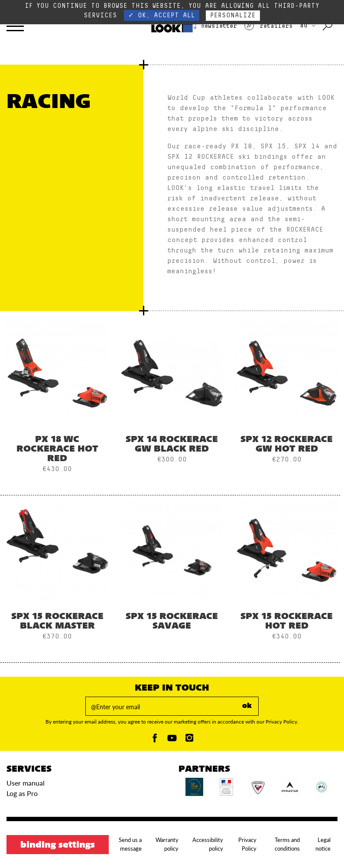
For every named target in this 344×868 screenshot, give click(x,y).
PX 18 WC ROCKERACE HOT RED (57, 449)
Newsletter (211, 26)
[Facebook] (155, 740)
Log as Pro (22, 793)
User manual (26, 783)
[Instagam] (189, 740)
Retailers (268, 26)
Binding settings (58, 845)
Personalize (233, 15)
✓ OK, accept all (162, 15)
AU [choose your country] (308, 26)
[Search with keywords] (328, 26)
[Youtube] (172, 740)
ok (247, 706)
